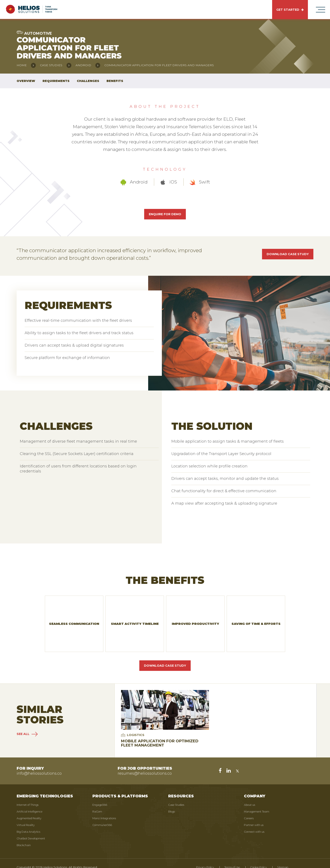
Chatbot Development (33, 829)
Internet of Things (30, 795)
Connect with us (256, 822)
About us (251, 795)
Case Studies (178, 795)
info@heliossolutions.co (39, 764)
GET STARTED (290, 10)
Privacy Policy (195, 857)
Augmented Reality (31, 809)
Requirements (56, 81)
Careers (249, 809)
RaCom (98, 802)
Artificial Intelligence (31, 802)
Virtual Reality (26, 815)
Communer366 (104, 815)
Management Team (258, 802)
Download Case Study (165, 656)
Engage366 (101, 795)
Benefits (115, 81)
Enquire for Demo (165, 214)
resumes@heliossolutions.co (145, 764)
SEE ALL (27, 724)
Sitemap (282, 857)
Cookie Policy (255, 857)
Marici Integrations (106, 809)
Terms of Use (225, 857)
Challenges (88, 81)
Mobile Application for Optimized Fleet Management (160, 733)
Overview (26, 81)
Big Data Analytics (30, 822)
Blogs (172, 802)
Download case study (288, 254)
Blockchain (25, 835)
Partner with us (255, 815)
